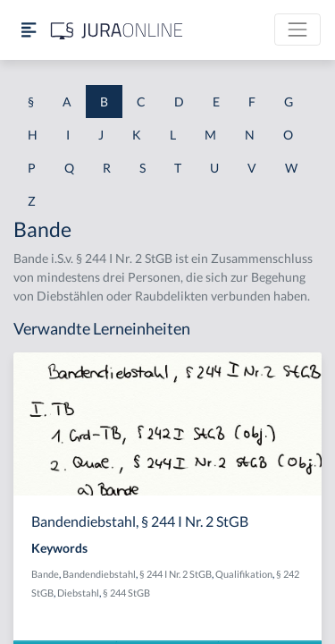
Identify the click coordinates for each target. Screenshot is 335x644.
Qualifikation (244, 574)
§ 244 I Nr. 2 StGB (176, 574)
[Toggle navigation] (297, 30)
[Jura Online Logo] (117, 30)
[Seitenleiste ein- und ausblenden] (29, 30)
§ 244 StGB (126, 593)
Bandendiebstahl (99, 574)
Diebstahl (78, 593)
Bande (45, 574)
